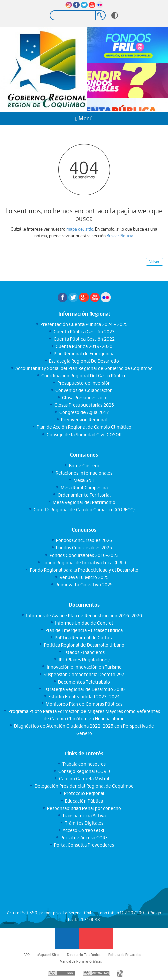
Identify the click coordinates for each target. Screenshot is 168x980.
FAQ (27, 955)
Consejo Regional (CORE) (84, 771)
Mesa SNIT (84, 480)
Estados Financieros (84, 652)
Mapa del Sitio (48, 955)
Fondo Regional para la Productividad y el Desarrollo (84, 570)
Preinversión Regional (84, 420)
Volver (154, 262)
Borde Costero (84, 466)
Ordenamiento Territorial (84, 495)
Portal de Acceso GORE (84, 838)
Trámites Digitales (84, 823)
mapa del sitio (80, 229)
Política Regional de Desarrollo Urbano (84, 645)
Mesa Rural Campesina (84, 488)
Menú (84, 118)
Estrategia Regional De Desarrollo (84, 361)
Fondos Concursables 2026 (84, 540)
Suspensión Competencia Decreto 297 (84, 675)
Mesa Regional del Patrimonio (84, 502)
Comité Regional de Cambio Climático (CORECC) (84, 510)
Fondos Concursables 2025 (84, 548)
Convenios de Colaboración (84, 390)
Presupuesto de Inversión (84, 383)
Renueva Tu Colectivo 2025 (84, 585)
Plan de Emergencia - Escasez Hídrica (84, 630)
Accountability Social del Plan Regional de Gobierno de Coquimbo (84, 368)
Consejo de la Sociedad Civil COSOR (84, 435)
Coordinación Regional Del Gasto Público (84, 376)
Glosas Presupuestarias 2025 (84, 405)
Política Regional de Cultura (84, 638)
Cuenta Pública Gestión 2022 (84, 339)
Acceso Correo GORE (84, 830)
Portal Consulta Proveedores (84, 845)
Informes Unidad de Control (84, 623)
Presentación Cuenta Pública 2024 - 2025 (84, 324)
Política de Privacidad (125, 955)
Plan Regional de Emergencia (84, 354)
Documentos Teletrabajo (84, 682)
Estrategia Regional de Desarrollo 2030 (84, 689)
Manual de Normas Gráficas (81, 961)
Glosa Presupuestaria (84, 398)
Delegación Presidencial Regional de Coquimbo (84, 786)
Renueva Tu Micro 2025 (84, 577)
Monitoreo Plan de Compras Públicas (84, 704)
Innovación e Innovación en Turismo (84, 667)
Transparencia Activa (84, 816)
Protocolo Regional (84, 793)
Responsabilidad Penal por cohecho (84, 808)
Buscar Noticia (120, 236)
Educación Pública (84, 801)
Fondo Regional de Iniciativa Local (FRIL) (84, 563)
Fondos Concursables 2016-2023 (84, 555)
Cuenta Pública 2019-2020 (84, 346)
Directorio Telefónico (84, 955)
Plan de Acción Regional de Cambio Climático (84, 427)
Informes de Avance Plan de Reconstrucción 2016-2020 (84, 616)
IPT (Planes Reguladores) (84, 660)
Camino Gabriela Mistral (84, 779)
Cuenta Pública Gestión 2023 (84, 332)
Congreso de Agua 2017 (84, 412)
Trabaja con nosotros (84, 764)
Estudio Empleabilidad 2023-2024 (84, 697)
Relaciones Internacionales (84, 473)
